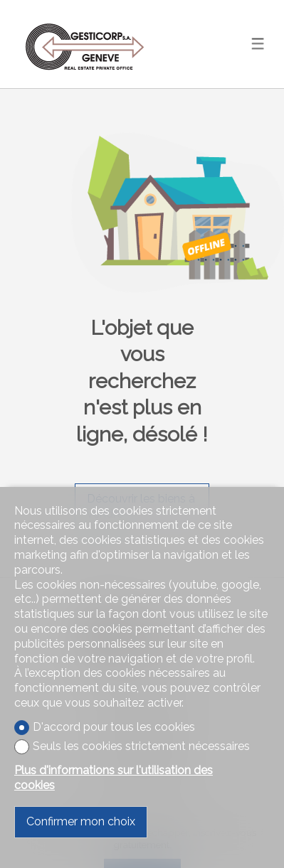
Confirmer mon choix (81, 821)
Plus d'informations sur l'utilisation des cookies (114, 778)
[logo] (85, 44)
